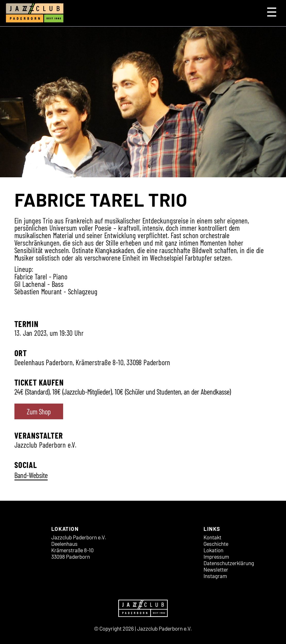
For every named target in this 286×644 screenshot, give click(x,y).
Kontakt (212, 537)
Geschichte (216, 544)
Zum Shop (39, 411)
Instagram (215, 576)
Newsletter (216, 569)
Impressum (216, 557)
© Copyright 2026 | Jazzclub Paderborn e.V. (143, 628)
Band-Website (31, 475)
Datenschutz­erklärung (229, 563)
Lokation (213, 550)
